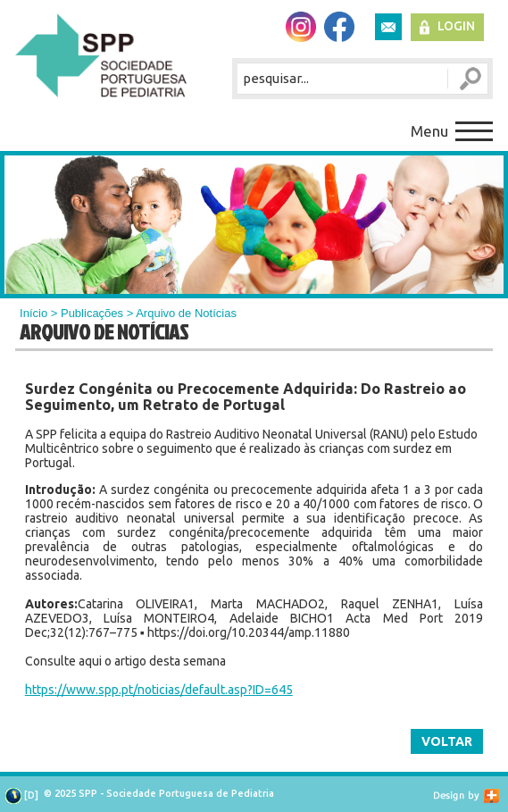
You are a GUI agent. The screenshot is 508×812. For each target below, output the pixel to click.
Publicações (92, 313)
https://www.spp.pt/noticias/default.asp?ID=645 (159, 690)
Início (33, 313)
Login (456, 26)
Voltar (447, 741)
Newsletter (388, 27)
